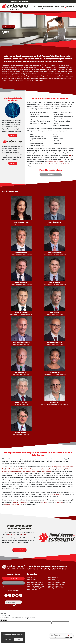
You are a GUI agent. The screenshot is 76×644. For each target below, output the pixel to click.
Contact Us (13, 583)
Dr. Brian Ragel (35, 471)
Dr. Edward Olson (27, 471)
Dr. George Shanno (46, 471)
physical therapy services (56, 494)
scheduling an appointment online (55, 162)
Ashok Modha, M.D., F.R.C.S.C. (21, 342)
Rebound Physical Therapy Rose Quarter (35, 584)
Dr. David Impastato (14, 469)
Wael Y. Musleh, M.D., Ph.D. (55, 342)
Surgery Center (44, 8)
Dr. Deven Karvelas (33, 469)
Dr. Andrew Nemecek (7, 471)
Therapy (63, 6)
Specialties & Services (48, 6)
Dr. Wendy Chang (56, 467)
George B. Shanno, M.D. (21, 433)
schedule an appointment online (12, 504)
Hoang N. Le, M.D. (55, 312)
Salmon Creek (57, 164)
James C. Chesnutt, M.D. (55, 222)
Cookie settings (8, 639)
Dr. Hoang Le (52, 469)
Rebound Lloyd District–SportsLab (55, 581)
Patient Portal (56, 569)
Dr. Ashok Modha (60, 469)
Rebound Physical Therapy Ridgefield (34, 588)
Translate (16, 605)
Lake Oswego (67, 164)
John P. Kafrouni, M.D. (21, 282)
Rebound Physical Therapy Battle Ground (35, 586)
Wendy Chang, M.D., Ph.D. (21, 222)
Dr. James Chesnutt (66, 467)
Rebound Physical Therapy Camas (55, 586)
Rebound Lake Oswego (31, 581)
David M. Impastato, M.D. (55, 252)
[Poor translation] (5, 620)
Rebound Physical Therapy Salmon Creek (57, 583)
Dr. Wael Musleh (69, 469)
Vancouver (44, 164)
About (35, 6)
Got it (19, 639)
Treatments (51, 175)
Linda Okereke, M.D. (55, 372)
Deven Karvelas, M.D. (55, 282)
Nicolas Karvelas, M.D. (21, 312)
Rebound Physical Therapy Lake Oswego (57, 584)
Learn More (13, 135)
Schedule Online (13, 578)
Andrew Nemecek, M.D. (21, 372)
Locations (57, 6)
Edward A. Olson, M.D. (21, 403)
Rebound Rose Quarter (53, 578)
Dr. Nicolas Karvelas (43, 469)
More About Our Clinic (19, 550)
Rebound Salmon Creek (32, 579)
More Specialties (10, 27)
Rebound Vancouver (31, 578)
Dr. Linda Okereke (18, 471)
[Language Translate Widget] (13, 602)
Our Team (40, 6)
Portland (15, 534)
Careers (65, 569)
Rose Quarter (50, 164)
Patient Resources (70, 6)
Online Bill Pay (45, 569)
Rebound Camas (52, 579)
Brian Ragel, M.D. (55, 403)
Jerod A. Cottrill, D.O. (21, 252)
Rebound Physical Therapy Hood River (56, 588)
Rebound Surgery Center (32, 590)
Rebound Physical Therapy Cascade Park (35, 583)
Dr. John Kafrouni (24, 469)
